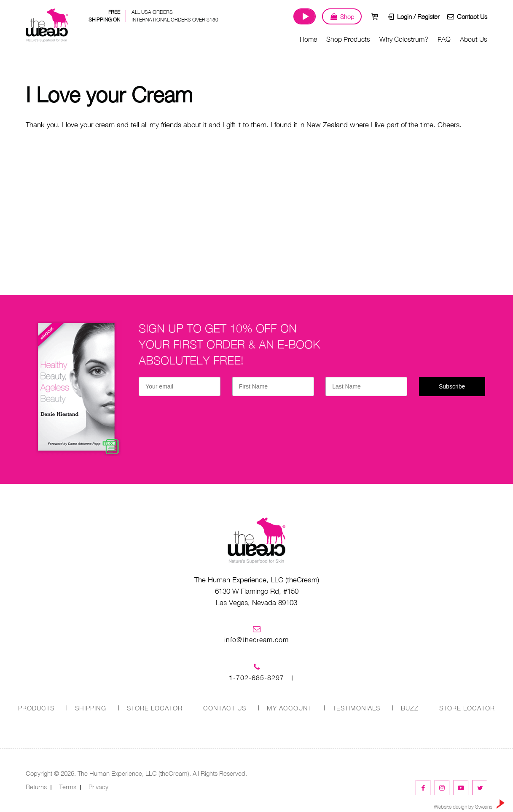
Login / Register (412, 16)
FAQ (444, 39)
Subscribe (452, 386)
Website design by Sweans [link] (469, 805)
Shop (342, 16)
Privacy (98, 787)
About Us (474, 39)
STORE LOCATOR (155, 708)
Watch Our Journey (305, 16)
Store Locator (467, 708)
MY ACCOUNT (289, 708)
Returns (36, 787)
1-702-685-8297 (256, 678)
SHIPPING (91, 708)
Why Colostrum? (404, 39)
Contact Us (467, 16)
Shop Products (348, 39)
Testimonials (356, 708)
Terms (68, 787)
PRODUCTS (36, 708)
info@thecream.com (256, 640)
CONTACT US (225, 708)
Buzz (410, 708)
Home (308, 39)
